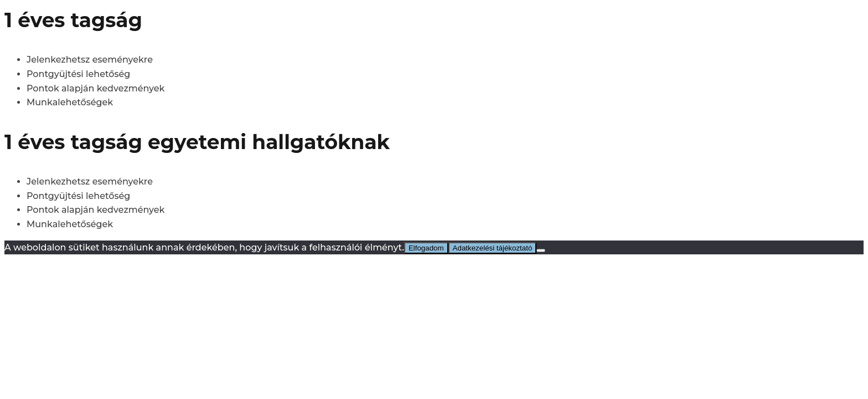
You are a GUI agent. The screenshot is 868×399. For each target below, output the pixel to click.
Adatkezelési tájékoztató (493, 248)
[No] (541, 250)
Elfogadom (426, 248)
